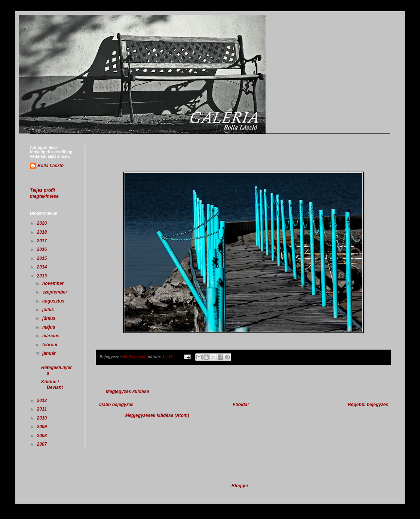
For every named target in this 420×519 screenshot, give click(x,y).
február (51, 345)
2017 (43, 241)
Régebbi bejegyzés (368, 405)
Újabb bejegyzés (116, 405)
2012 (43, 400)
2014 (43, 267)
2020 (43, 223)
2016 (43, 249)
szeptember (55, 292)
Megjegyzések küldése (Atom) (157, 415)
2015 (43, 258)
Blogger (240, 486)
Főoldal (241, 405)
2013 (43, 276)
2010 (43, 418)
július (49, 310)
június (50, 318)
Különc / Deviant (52, 384)
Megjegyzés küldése (127, 391)
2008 (43, 436)
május (49, 327)
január (50, 353)
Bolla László (50, 166)
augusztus (54, 301)
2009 (43, 427)
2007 (43, 444)
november (54, 283)
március (51, 336)
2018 (43, 232)
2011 (43, 409)
